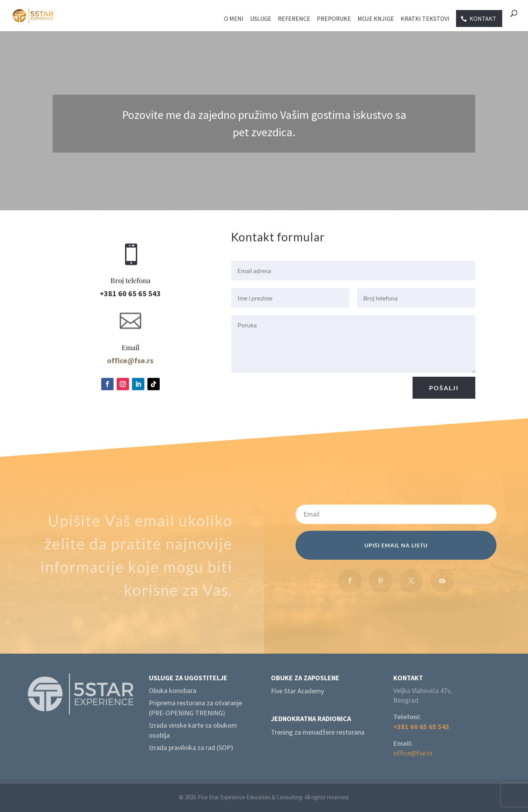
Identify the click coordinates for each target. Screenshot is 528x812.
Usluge (261, 19)
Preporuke (334, 19)
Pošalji (444, 390)
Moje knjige (376, 19)
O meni (234, 19)
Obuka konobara (173, 690)
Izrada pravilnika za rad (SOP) (191, 747)
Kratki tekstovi (425, 19)
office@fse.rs (413, 753)
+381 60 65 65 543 (421, 727)
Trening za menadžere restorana (318, 732)
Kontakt (483, 18)
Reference (294, 19)
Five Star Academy (297, 691)
